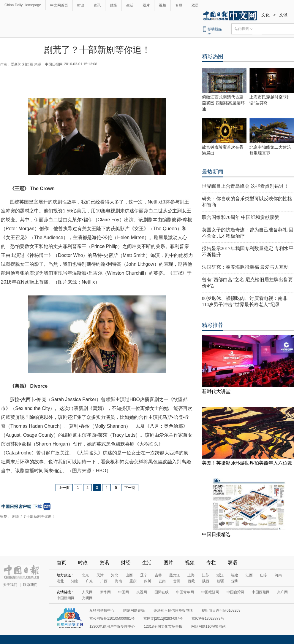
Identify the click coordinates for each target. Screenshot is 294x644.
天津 (100, 575)
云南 (162, 581)
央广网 (282, 592)
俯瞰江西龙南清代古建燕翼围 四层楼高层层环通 (223, 103)
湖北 (60, 581)
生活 (130, 5)
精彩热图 (213, 56)
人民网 (87, 592)
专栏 (179, 5)
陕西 (206, 581)
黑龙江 (175, 575)
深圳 (235, 581)
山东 (264, 575)
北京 (86, 575)
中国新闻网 (66, 598)
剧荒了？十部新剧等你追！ (34, 516)
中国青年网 (185, 592)
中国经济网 (210, 592)
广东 (89, 581)
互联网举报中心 (102, 610)
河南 (278, 575)
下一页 (130, 488)
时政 (81, 5)
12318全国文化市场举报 (163, 626)
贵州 (177, 581)
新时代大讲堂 (216, 391)
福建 (235, 575)
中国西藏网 (261, 592)
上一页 (64, 488)
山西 (129, 575)
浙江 (220, 575)
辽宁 (144, 575)
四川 (148, 581)
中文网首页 (59, 5)
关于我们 (10, 585)
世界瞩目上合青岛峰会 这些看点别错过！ (245, 186)
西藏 (191, 581)
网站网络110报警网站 (208, 626)
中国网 (124, 592)
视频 (162, 5)
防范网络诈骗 (134, 610)
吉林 (158, 575)
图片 (146, 5)
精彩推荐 (213, 325)
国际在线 (162, 592)
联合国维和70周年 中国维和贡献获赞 (241, 217)
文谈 (283, 15)
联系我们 (30, 585)
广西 (104, 581)
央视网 (142, 592)
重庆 (133, 581)
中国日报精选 (216, 534)
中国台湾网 (235, 592)
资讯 (97, 5)
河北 (115, 575)
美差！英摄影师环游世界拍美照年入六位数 (247, 463)
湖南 (75, 581)
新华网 (105, 592)
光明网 (87, 598)
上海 (191, 575)
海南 (118, 581)
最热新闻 (213, 172)
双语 (195, 5)
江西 (249, 575)
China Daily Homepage (23, 5)
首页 (61, 563)
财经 (113, 5)
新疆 (220, 581)
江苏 (206, 575)
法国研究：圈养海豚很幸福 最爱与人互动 (245, 267)
